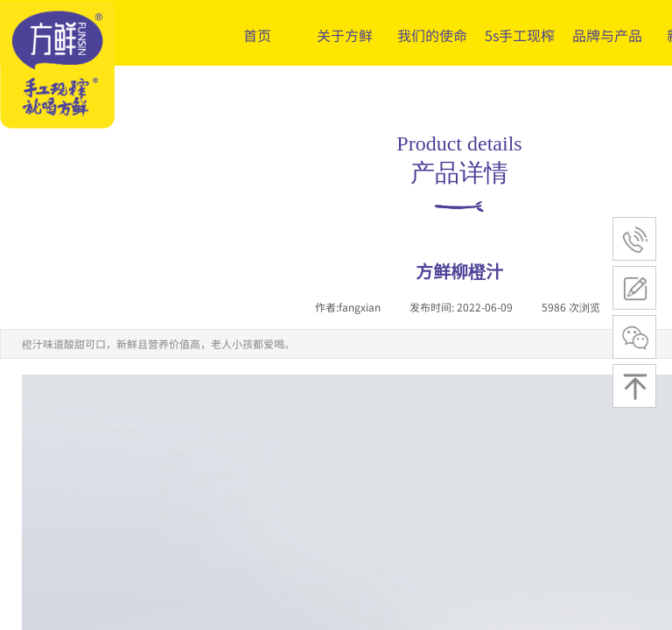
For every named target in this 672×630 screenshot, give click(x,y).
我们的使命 (432, 35)
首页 (257, 35)
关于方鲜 (345, 35)
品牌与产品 (607, 35)
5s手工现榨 (520, 35)
